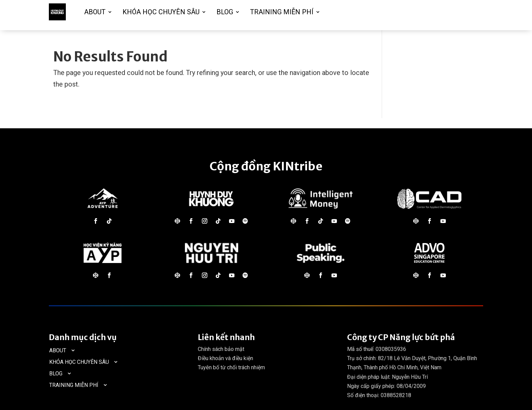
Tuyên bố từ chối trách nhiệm (231, 367)
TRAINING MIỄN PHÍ (282, 12)
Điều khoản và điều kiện (225, 358)
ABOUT (95, 12)
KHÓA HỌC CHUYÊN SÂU (161, 12)
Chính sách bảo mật (221, 349)
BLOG (225, 12)
